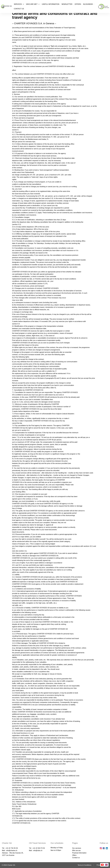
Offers (78, 4)
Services (19, 4)
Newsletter (67, 4)
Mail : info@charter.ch (10, 851)
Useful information (51, 4)
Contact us (19, 9)
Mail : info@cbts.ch (36, 851)
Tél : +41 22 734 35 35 (10, 848)
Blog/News (88, 4)
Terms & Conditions (84, 865)
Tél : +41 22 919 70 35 (37, 848)
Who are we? (33, 4)
